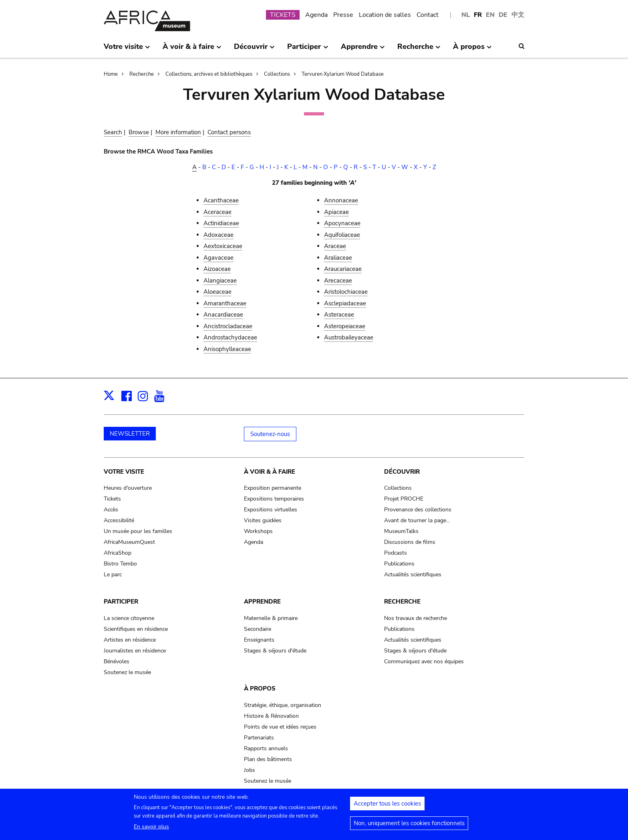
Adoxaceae (218, 235)
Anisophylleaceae (227, 349)
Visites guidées (263, 520)
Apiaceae (336, 212)
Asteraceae (339, 315)
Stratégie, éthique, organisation (283, 705)
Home (111, 74)
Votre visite (124, 472)
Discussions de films (410, 542)
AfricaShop (118, 553)
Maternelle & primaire (271, 618)
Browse (139, 132)
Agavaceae (218, 258)
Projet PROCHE (404, 499)
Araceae (335, 246)
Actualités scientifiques (413, 574)
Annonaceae (341, 200)
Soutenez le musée (127, 672)
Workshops (258, 531)
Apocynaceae (342, 223)
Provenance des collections (418, 510)
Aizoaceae (217, 269)
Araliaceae (338, 258)
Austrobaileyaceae (349, 337)
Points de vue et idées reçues (280, 727)
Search (113, 132)
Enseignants (259, 640)
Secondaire (258, 629)
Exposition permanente (273, 488)
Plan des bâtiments (268, 759)
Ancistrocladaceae (228, 326)
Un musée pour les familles (138, 531)
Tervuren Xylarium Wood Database (343, 74)
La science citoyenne (129, 618)
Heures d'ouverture (128, 488)
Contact (428, 15)
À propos (260, 689)
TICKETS (283, 15)
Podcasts (396, 553)
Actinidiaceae (221, 223)
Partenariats (259, 738)
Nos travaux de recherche (416, 618)
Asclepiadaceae (345, 303)
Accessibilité (119, 520)
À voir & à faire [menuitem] (192, 50)
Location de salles (385, 15)
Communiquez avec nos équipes (424, 661)
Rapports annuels (266, 748)
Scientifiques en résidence (136, 629)
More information (178, 132)
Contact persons (229, 132)
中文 (518, 15)
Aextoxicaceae (223, 246)
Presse (343, 15)
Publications (399, 564)
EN (490, 15)
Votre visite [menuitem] (127, 50)
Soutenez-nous (270, 434)
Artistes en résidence (130, 640)
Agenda (316, 15)
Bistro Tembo (120, 564)
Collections (277, 74)
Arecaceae (338, 281)
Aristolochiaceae (346, 292)
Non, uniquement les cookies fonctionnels (409, 827)
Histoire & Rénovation (271, 716)
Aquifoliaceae (342, 235)
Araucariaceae (343, 269)
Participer (121, 602)
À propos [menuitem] (472, 50)
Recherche (142, 74)
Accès (111, 510)
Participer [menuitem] (308, 50)
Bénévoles (117, 661)
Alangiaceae (220, 281)
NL (466, 15)
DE (503, 15)
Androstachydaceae (230, 337)
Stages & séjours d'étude (275, 651)
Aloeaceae (217, 292)
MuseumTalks (401, 531)
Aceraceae (217, 212)
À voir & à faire (270, 472)
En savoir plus (151, 831)
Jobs (250, 770)
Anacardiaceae (223, 315)
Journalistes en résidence (135, 651)
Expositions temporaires (274, 499)
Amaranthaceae (225, 303)
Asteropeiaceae (345, 326)
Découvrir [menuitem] (254, 50)
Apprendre (262, 602)
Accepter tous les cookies (387, 808)
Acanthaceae (221, 200)
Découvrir (402, 472)
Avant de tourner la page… (417, 520)
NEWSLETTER (130, 434)
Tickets (112, 499)
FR (478, 15)
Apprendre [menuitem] (363, 50)
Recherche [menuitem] (419, 50)
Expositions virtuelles (271, 510)
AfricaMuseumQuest (129, 542)
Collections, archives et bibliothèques (209, 74)
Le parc (113, 574)
